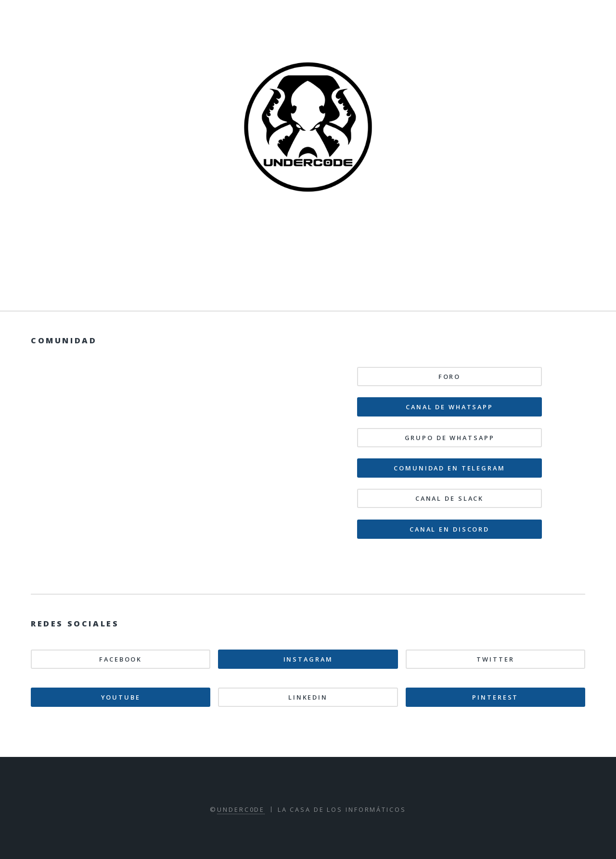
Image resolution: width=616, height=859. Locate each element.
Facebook (121, 659)
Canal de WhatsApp (449, 407)
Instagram (308, 659)
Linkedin (308, 697)
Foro (450, 377)
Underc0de (241, 809)
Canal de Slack (449, 498)
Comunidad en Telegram (449, 468)
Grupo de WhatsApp (450, 438)
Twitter (495, 659)
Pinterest (495, 697)
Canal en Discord (449, 529)
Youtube (121, 697)
